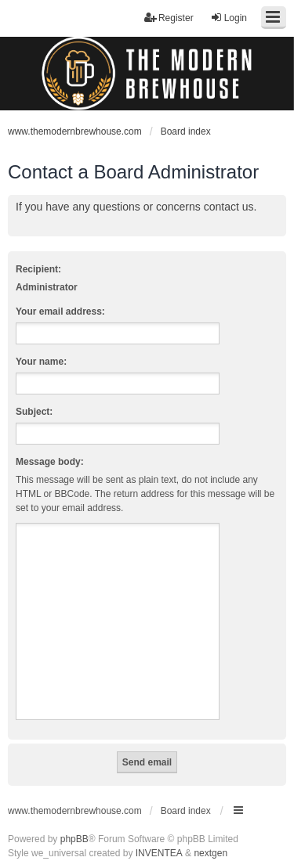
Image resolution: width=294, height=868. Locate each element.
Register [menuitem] (169, 18)
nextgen (211, 853)
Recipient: (38, 269)
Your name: (41, 362)
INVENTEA (159, 853)
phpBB (74, 839)
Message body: (50, 462)
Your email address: (60, 312)
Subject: (34, 412)
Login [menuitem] (229, 18)
